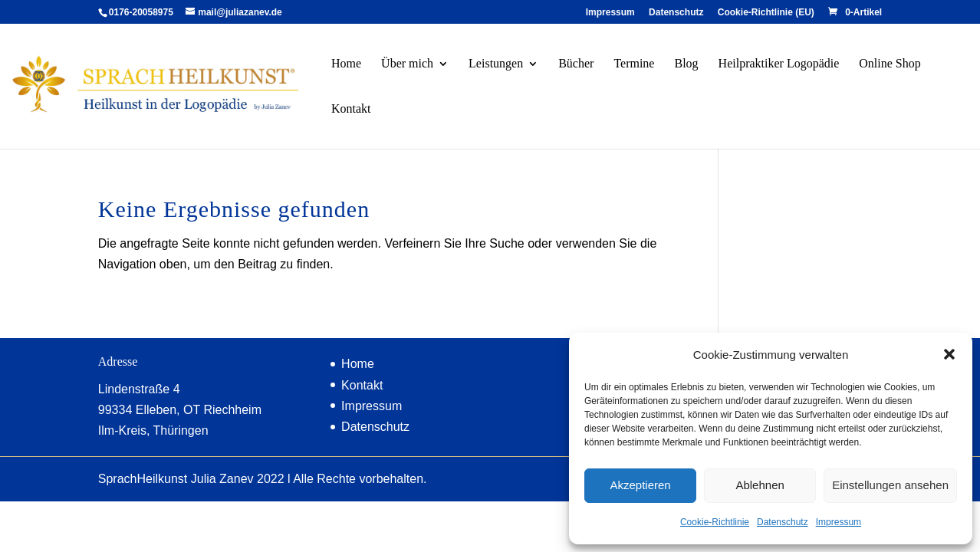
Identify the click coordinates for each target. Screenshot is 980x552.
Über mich (407, 64)
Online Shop (890, 64)
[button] (949, 354)
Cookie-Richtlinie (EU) (766, 13)
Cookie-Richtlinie (715, 522)
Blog (686, 64)
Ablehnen (760, 485)
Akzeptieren (640, 485)
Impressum (839, 522)
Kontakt (351, 109)
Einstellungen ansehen (890, 485)
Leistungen (496, 64)
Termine (634, 64)
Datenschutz (783, 522)
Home (346, 64)
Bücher (576, 64)
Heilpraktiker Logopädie (779, 64)
